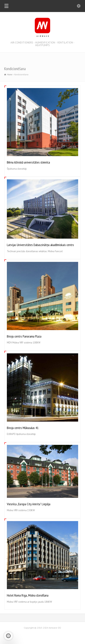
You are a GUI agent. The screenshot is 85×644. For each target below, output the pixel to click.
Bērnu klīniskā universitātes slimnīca (28, 162)
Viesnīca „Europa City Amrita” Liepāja (29, 504)
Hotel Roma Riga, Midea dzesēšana (28, 595)
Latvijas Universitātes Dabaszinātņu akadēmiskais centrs (40, 245)
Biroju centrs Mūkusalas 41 (23, 428)
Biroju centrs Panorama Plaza (24, 336)
